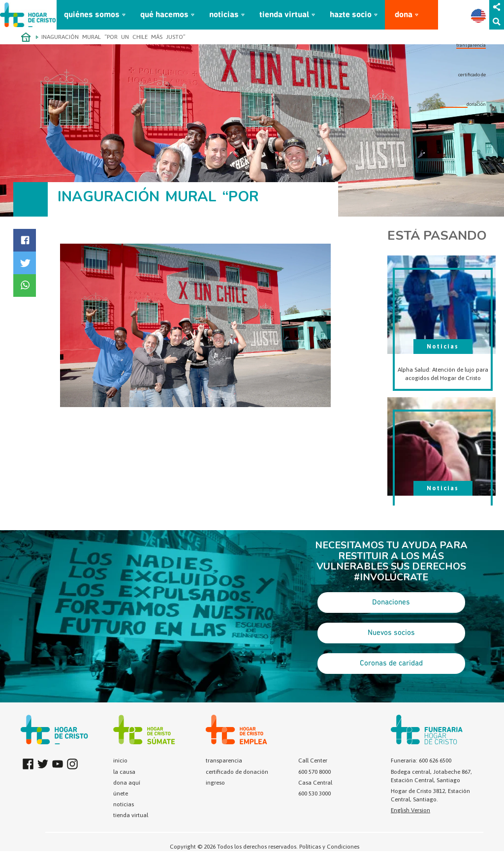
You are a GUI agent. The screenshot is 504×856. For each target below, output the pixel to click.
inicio (120, 761)
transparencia (471, 45)
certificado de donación (237, 772)
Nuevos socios (391, 633)
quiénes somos (92, 15)
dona (404, 15)
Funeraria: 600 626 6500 (421, 761)
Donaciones (391, 602)
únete (121, 793)
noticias (224, 15)
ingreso (215, 783)
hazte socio (351, 15)
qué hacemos (164, 15)
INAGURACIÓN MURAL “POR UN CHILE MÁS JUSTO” (113, 37)
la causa (124, 772)
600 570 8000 (315, 772)
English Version (410, 810)
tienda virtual (284, 15)
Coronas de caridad (391, 664)
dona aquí (127, 783)
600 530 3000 (315, 793)
